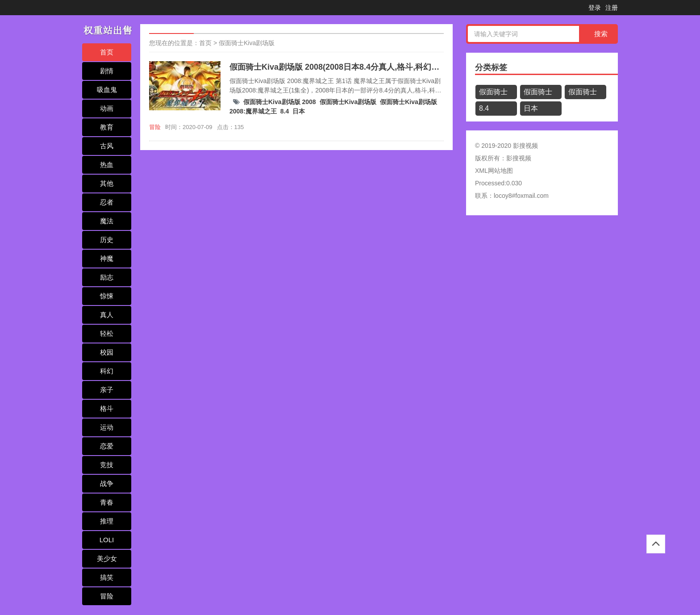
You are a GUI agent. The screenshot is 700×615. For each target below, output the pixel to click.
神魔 (107, 258)
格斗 (107, 408)
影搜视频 (519, 158)
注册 (612, 8)
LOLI (107, 540)
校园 (107, 352)
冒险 (107, 596)
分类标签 (491, 67)
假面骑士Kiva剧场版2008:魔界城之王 (584, 94)
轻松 (107, 333)
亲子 (107, 390)
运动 (107, 427)
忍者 (107, 202)
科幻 (107, 371)
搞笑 (107, 577)
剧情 (107, 71)
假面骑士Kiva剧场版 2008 (280, 102)
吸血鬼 (107, 90)
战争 (107, 483)
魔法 (107, 221)
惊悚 (107, 296)
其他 (107, 183)
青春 (107, 502)
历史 (107, 240)
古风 (107, 146)
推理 (107, 521)
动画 (107, 108)
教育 (107, 127)
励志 (107, 277)
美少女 (107, 559)
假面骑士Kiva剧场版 (247, 43)
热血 (107, 165)
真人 (107, 315)
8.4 (285, 111)
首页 (107, 52)
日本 (299, 111)
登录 (595, 8)
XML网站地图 (494, 171)
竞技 (107, 465)
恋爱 (107, 446)
